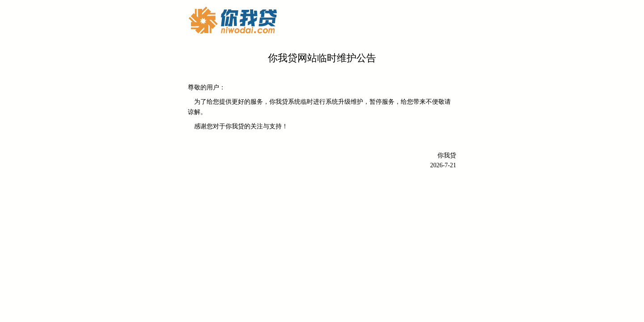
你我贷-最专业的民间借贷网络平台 (233, 20)
